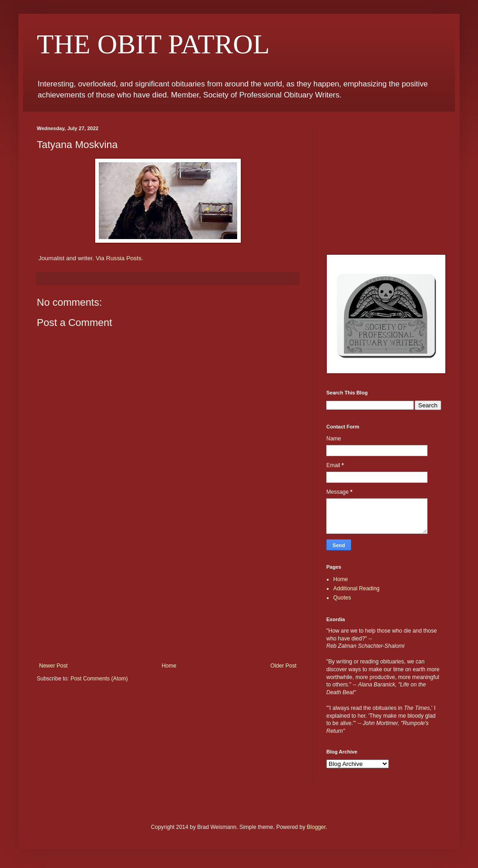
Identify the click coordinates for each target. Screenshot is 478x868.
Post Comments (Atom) (99, 679)
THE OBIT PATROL (153, 44)
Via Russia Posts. (119, 258)
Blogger (316, 827)
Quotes (342, 598)
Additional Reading (356, 588)
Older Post (283, 666)
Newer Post (53, 666)
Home (169, 666)
